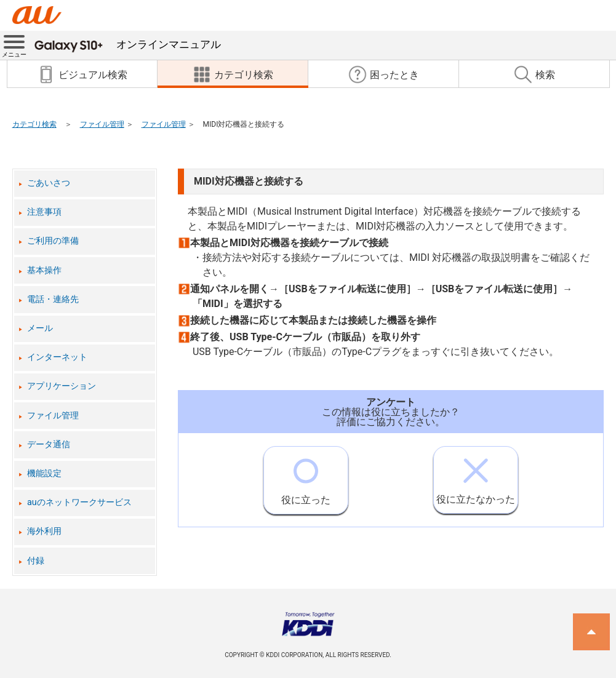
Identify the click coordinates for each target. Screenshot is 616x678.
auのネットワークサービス (79, 502)
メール (40, 328)
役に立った (306, 476)
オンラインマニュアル (128, 44)
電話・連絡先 (53, 299)
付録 (36, 561)
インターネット (57, 357)
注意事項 (44, 212)
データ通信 (49, 445)
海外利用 (44, 531)
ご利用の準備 (53, 241)
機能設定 (44, 473)
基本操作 (44, 270)
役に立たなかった (476, 476)
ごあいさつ (49, 183)
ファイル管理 (102, 124)
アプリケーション (62, 386)
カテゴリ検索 (34, 124)
